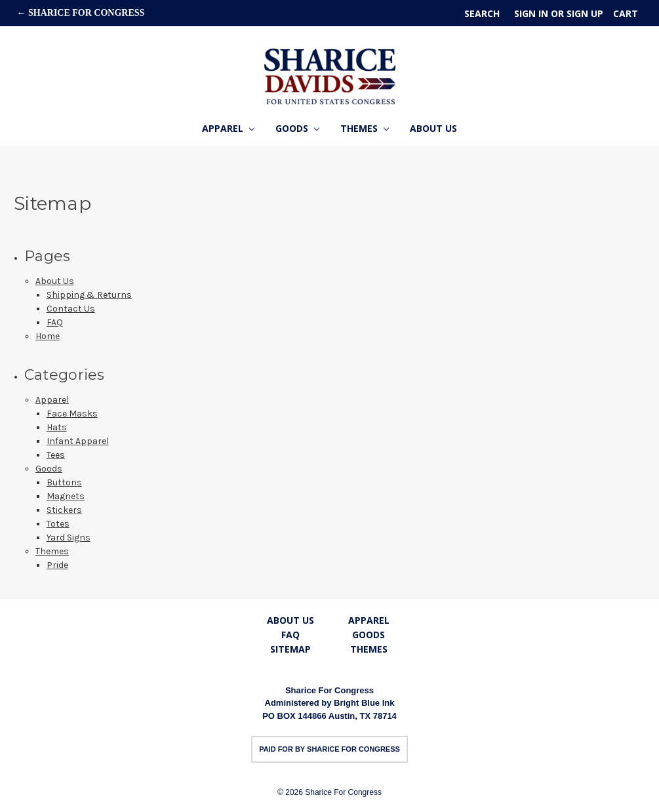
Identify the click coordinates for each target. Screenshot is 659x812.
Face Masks (72, 414)
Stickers (64, 510)
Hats (57, 427)
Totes (58, 524)
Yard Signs (69, 538)
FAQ (55, 322)
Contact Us (71, 309)
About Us (433, 128)
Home (48, 336)
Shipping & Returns (89, 295)
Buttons (64, 482)
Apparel (228, 128)
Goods (297, 128)
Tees (56, 455)
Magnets (66, 496)
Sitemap (290, 649)
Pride (57, 565)
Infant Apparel (78, 441)
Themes (365, 128)
